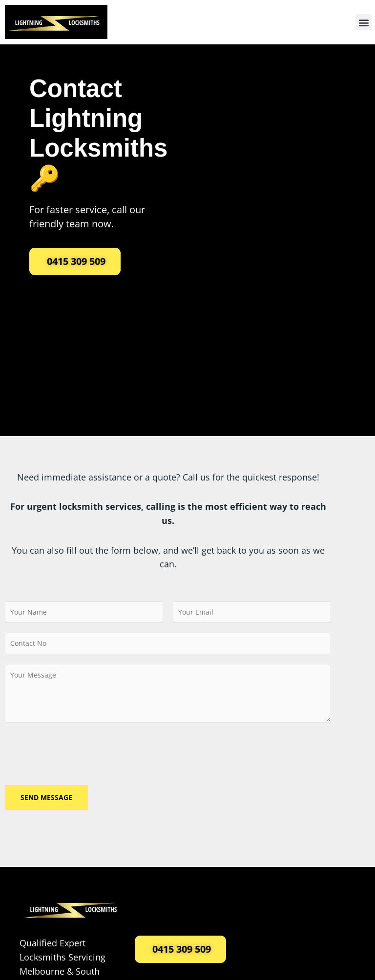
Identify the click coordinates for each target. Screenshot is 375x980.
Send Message (46, 797)
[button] (364, 22)
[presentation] (79, 751)
